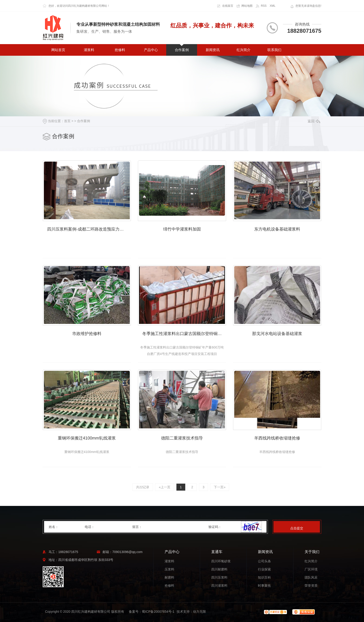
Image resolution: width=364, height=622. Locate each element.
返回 (314, 121)
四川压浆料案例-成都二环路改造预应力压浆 (88, 229)
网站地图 (247, 6)
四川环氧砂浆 (221, 561)
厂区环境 (311, 569)
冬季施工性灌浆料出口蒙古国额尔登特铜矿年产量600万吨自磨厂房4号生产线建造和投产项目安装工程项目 (184, 334)
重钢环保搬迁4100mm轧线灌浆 (87, 438)
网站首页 (58, 50)
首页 (67, 121)
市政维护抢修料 (87, 334)
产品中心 (151, 50)
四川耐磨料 (219, 569)
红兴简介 (244, 50)
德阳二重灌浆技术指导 (182, 438)
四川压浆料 (219, 578)
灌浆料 (89, 50)
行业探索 (264, 569)
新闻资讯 (213, 50)
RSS (264, 6)
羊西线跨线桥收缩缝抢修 (277, 438)
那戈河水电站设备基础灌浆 (277, 334)
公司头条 (264, 561)
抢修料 (120, 50)
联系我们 (274, 50)
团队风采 (311, 578)
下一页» (220, 487)
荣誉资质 (311, 586)
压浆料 (169, 569)
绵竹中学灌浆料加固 (182, 229)
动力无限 (199, 612)
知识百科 (264, 578)
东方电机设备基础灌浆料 (277, 229)
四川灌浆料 (219, 586)
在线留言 (228, 6)
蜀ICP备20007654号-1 (158, 612)
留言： (171, 527)
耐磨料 (169, 578)
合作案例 (182, 50)
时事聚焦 (264, 586)
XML (273, 6)
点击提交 (297, 528)
